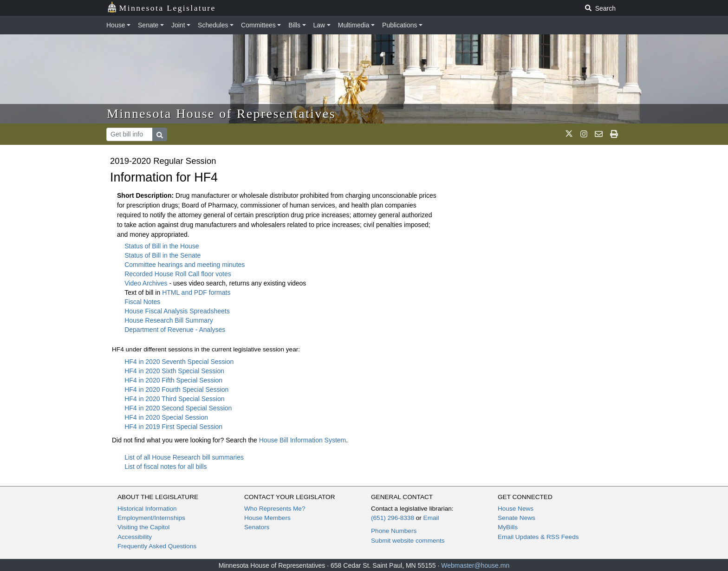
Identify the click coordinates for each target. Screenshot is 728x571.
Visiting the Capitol (143, 527)
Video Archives (147, 283)
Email (431, 518)
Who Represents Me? (275, 509)
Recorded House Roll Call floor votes (178, 274)
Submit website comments (408, 541)
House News (516, 509)
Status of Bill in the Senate (162, 255)
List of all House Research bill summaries (184, 457)
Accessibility (135, 537)
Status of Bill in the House (162, 246)
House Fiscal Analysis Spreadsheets (177, 311)
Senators (257, 527)
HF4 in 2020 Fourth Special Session (176, 389)
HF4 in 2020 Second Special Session (178, 408)
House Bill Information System (303, 440)
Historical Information (147, 509)
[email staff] (599, 134)
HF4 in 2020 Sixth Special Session (174, 371)
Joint (178, 25)
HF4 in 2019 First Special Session (173, 427)
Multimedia (354, 25)
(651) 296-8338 (393, 518)
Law (319, 25)
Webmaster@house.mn (475, 565)
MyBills (508, 527)
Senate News (517, 518)
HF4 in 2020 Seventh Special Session (179, 362)
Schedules (213, 25)
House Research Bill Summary (169, 320)
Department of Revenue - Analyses (175, 330)
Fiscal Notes (142, 302)
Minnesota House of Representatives (221, 114)
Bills (294, 25)
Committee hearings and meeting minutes (185, 265)
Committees (258, 25)
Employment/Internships (151, 518)
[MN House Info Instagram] (584, 134)
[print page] (614, 134)
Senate (148, 25)
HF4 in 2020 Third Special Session (174, 399)
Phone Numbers (394, 531)
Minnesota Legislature (161, 7)
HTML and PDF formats (196, 292)
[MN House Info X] (569, 134)
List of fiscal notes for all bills (166, 467)
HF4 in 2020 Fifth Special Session (173, 380)
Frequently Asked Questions (157, 546)
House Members (267, 518)
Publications (400, 25)
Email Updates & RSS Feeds (538, 537)
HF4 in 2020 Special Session (166, 417)
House (116, 25)
